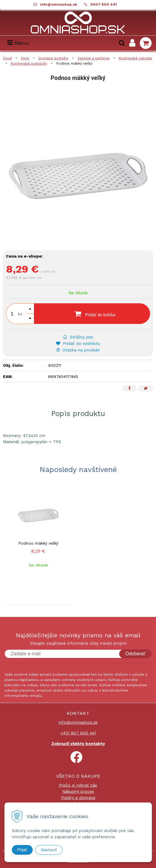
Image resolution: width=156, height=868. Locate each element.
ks (20, 314)
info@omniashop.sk (59, 4)
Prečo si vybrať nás (78, 785)
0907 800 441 (104, 4)
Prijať (22, 850)
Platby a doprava (78, 797)
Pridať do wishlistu (78, 343)
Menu (18, 43)
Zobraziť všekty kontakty (78, 743)
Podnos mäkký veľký (38, 543)
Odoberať (135, 654)
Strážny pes (78, 337)
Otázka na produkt (78, 350)
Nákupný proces (78, 791)
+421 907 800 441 (78, 733)
